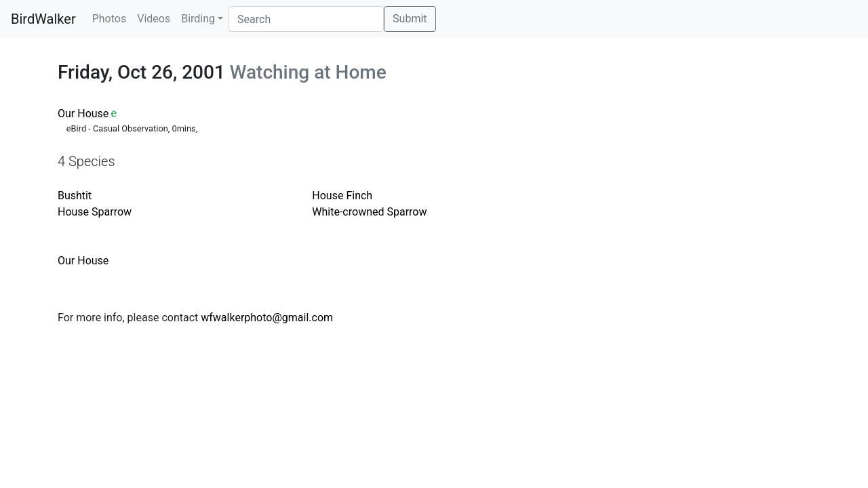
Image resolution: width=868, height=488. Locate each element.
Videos (154, 19)
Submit (410, 19)
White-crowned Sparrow (369, 212)
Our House (83, 114)
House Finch (342, 196)
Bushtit (75, 196)
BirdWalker (43, 19)
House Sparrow (95, 212)
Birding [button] (198, 19)
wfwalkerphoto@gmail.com (267, 318)
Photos (110, 19)
